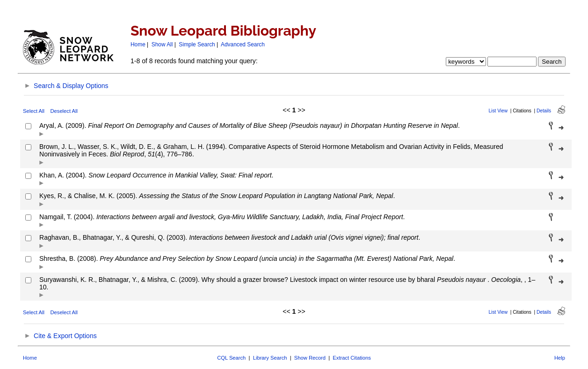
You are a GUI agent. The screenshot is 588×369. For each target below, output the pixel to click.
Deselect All (64, 111)
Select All (34, 111)
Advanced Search (243, 44)
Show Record (310, 358)
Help (560, 358)
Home (138, 44)
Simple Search (197, 44)
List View (498, 111)
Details (544, 111)
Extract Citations (352, 358)
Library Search (270, 358)
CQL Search (231, 358)
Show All (162, 44)
